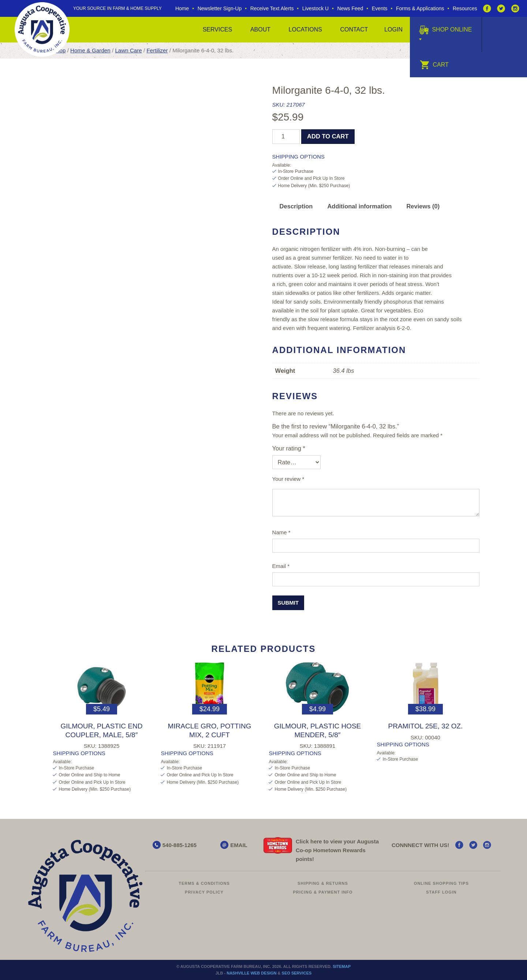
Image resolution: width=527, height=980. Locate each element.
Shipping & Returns (323, 883)
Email (281, 566)
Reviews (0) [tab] (423, 206)
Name (281, 532)
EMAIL (239, 845)
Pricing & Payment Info (323, 892)
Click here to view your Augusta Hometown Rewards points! (337, 850)
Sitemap (342, 966)
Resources (465, 8)
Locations (305, 29)
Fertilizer (157, 50)
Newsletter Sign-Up (220, 8)
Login (393, 29)
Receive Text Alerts (272, 8)
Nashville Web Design (251, 973)
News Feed (350, 8)
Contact (354, 29)
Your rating (289, 448)
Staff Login (441, 892)
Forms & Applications (420, 8)
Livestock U (315, 8)
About (260, 29)
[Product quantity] (286, 137)
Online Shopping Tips (441, 883)
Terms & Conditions (204, 883)
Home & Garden (90, 50)
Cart (434, 65)
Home (182, 8)
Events (380, 8)
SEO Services (297, 973)
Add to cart (328, 136)
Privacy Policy (204, 892)
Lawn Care (128, 50)
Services (218, 29)
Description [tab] (296, 206)
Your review (288, 479)
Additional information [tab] (359, 206)
